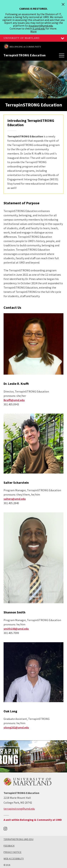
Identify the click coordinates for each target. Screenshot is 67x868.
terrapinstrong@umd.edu (19, 809)
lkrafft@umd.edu (14, 400)
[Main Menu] (62, 55)
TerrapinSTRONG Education (25, 55)
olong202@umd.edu (16, 727)
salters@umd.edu (15, 499)
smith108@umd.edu (16, 629)
